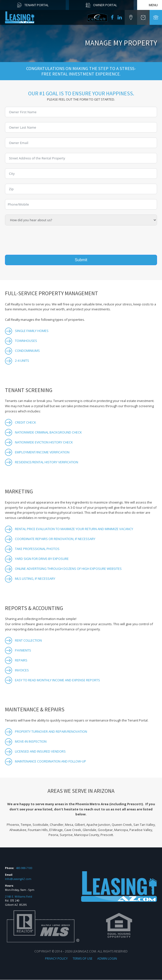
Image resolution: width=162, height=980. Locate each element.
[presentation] (43, 240)
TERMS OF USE (82, 959)
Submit (81, 260)
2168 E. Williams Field (19, 897)
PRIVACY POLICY (56, 959)
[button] (131, 17)
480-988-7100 (24, 869)
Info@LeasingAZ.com (18, 879)
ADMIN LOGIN (107, 959)
